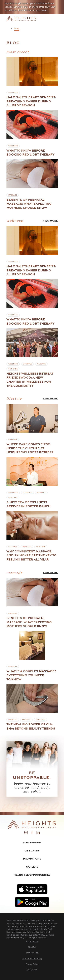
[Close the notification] (60, 4)
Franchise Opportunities (32, 875)
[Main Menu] (56, 19)
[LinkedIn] (38, 833)
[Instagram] (26, 833)
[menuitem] (32, 941)
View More (50, 221)
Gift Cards (32, 851)
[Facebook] (32, 833)
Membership (32, 842)
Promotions (32, 859)
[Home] (21, 19)
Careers (32, 867)
